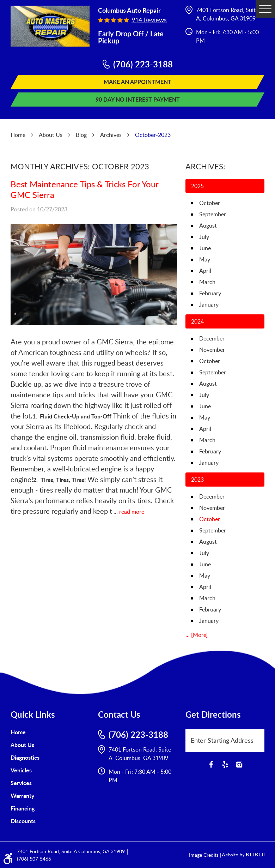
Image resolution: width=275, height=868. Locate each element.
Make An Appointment (137, 82)
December (212, 338)
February (210, 293)
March (207, 282)
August (208, 225)
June (205, 248)
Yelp (225, 765)
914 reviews (149, 20)
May (205, 259)
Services (21, 783)
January (209, 305)
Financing (23, 808)
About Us (51, 135)
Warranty (22, 795)
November (212, 350)
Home (18, 135)
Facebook (211, 765)
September (213, 214)
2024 (197, 321)
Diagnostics (25, 757)
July (204, 237)
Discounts (23, 821)
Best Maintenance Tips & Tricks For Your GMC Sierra (84, 189)
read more (132, 512)
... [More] (197, 635)
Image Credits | (205, 855)
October (210, 203)
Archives (111, 135)
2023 (197, 480)
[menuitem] (50, 732)
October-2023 (153, 135)
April (205, 271)
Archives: (205, 166)
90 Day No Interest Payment (138, 99)
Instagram (239, 765)
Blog (81, 135)
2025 (197, 186)
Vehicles (21, 770)
